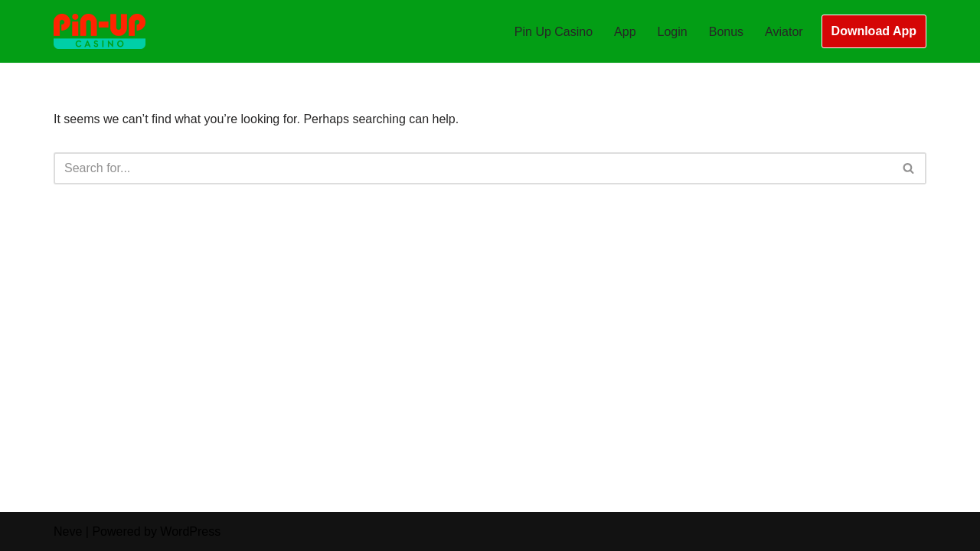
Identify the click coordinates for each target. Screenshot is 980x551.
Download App (874, 31)
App (625, 32)
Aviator (784, 32)
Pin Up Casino (554, 32)
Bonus (726, 32)
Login (673, 32)
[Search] (473, 168)
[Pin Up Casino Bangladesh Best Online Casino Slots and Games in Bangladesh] (100, 31)
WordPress (190, 531)
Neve (68, 531)
